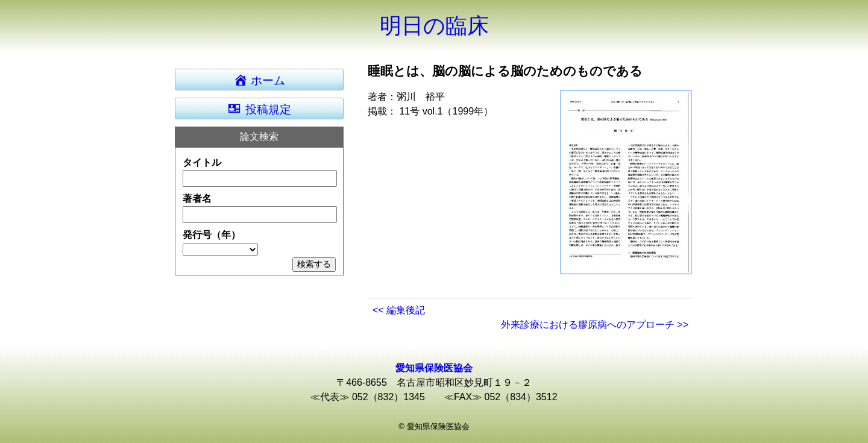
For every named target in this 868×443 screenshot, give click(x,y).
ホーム (265, 80)
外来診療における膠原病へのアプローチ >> (595, 325)
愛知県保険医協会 (434, 368)
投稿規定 (259, 108)
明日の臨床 (434, 26)
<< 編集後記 (399, 310)
